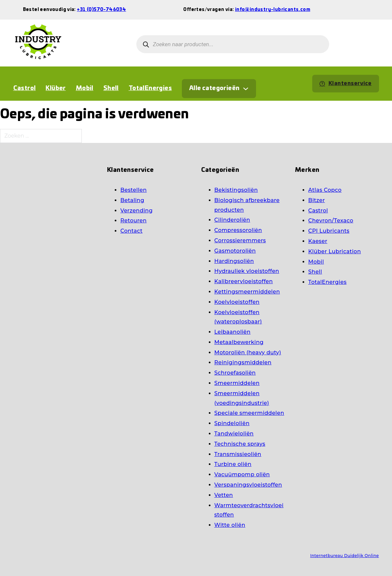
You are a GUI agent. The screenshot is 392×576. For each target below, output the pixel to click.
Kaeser (318, 241)
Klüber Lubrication (334, 251)
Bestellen (133, 190)
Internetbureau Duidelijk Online (345, 556)
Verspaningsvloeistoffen (248, 485)
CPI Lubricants (329, 231)
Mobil (85, 88)
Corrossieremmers (240, 240)
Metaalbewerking (239, 342)
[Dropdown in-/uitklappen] (246, 89)
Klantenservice (346, 83)
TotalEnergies (150, 88)
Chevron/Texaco (331, 221)
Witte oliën (230, 525)
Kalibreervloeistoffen (244, 281)
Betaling (132, 200)
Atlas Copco (325, 190)
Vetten (224, 495)
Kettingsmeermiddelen (247, 292)
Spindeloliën (232, 423)
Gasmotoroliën (235, 251)
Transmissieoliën (238, 454)
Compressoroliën (238, 230)
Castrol (25, 88)
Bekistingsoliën (236, 190)
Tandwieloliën (234, 434)
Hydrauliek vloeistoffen (247, 271)
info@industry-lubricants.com (273, 10)
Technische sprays (240, 444)
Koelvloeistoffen (237, 302)
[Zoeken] (146, 44)
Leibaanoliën (233, 332)
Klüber (56, 88)
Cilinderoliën (232, 220)
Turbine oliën (233, 464)
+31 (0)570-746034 (101, 10)
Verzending (136, 211)
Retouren (133, 221)
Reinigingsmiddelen (243, 362)
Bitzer (317, 200)
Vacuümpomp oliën (242, 474)
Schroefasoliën (235, 373)
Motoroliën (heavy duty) (248, 352)
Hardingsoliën (234, 261)
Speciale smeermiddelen (249, 413)
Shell (111, 88)
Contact (131, 231)
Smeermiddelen (237, 383)
